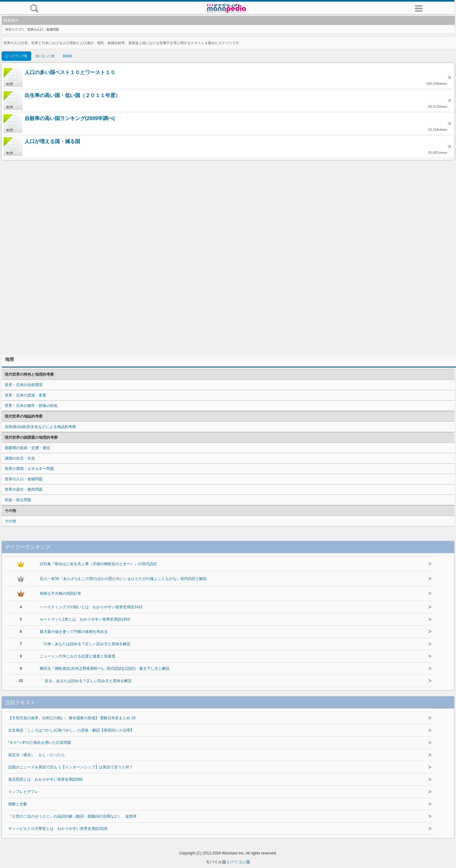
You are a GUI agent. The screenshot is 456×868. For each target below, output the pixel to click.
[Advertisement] (228, 256)
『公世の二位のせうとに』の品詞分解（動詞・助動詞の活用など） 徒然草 (72, 816)
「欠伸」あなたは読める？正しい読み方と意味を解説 (85, 644)
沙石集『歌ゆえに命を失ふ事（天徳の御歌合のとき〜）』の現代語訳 (98, 564)
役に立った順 (45, 56)
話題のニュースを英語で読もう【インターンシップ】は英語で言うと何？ (71, 767)
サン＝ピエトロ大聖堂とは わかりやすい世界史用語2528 (58, 829)
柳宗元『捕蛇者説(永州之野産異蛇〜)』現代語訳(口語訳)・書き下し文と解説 (105, 668)
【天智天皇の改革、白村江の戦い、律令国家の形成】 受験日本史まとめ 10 (72, 718)
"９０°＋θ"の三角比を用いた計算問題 (40, 743)
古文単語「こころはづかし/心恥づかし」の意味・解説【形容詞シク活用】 (71, 730)
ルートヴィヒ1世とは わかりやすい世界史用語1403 (85, 619)
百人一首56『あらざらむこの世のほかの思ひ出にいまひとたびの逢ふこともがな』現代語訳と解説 (123, 579)
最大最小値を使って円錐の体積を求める (74, 632)
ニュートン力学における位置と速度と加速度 (78, 656)
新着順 (67, 56)
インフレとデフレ (23, 792)
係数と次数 (18, 804)
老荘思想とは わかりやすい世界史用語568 (45, 779)
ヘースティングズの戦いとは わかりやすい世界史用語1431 (91, 607)
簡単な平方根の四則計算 (61, 593)
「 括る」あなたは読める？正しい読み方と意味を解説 (86, 681)
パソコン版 (240, 862)
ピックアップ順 (16, 56)
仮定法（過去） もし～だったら (37, 755)
